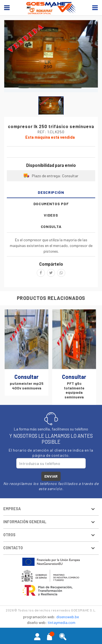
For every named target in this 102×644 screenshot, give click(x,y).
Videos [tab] (51, 215)
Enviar (51, 476)
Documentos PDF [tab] (51, 204)
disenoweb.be (68, 617)
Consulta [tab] (51, 226)
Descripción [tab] (51, 192)
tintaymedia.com (61, 623)
